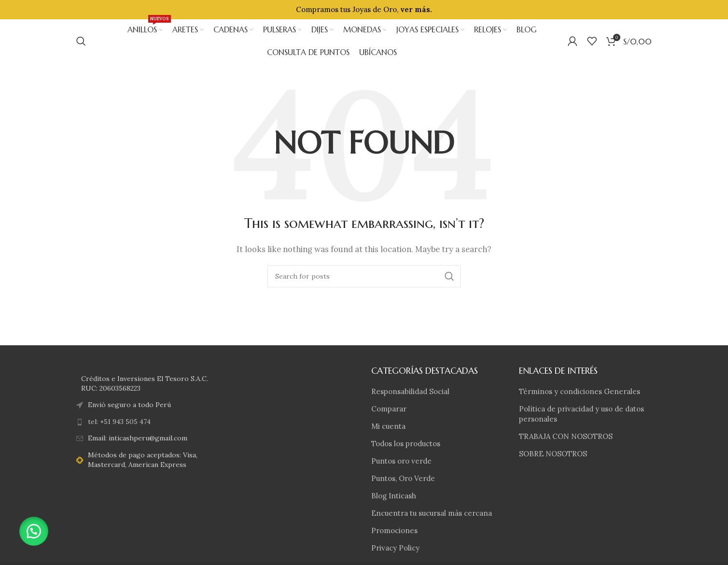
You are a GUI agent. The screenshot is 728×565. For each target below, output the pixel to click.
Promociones (394, 530)
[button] (34, 531)
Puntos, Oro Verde (403, 478)
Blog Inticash (394, 496)
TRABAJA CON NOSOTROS (566, 436)
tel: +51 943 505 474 (119, 422)
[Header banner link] (364, 10)
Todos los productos (406, 444)
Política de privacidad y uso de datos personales (581, 414)
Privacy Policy (395, 548)
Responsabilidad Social (410, 391)
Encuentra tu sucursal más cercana (432, 513)
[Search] (81, 41)
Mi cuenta (388, 426)
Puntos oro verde (401, 461)
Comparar (389, 409)
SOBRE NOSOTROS (553, 454)
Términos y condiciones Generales (580, 391)
